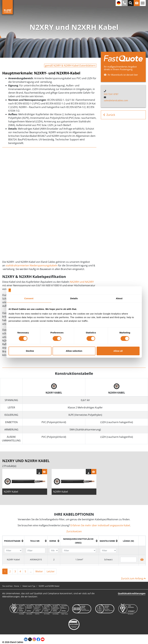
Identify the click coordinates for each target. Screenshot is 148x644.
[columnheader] (13, 541)
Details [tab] (74, 298)
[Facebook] (38, 639)
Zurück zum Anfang (133, 578)
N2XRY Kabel (11, 492)
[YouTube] (43, 639)
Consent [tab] (29, 298)
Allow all (118, 351)
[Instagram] (34, 639)
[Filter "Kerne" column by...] (54, 550)
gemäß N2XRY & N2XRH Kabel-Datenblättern (70, 66)
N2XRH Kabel (61, 492)
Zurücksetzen (74, 531)
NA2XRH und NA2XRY (82, 282)
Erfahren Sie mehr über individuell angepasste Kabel (100, 525)
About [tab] (119, 298)
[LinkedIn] (26, 639)
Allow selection (74, 351)
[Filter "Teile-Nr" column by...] (36, 551)
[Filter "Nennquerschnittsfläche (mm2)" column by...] (79, 550)
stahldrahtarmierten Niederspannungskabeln (32, 265)
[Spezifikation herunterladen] (39, 472)
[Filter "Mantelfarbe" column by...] (108, 550)
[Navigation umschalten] (143, 3)
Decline (30, 351)
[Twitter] (30, 639)
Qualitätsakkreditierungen (132, 593)
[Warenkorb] (44, 472)
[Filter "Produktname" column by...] (13, 550)
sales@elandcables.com (116, 100)
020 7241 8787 (111, 94)
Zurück (109, 115)
